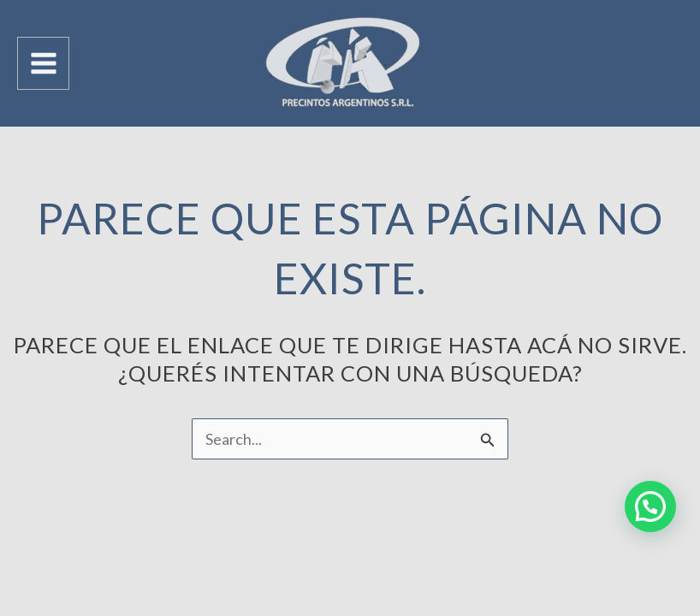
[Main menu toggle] (43, 63)
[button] (650, 506)
